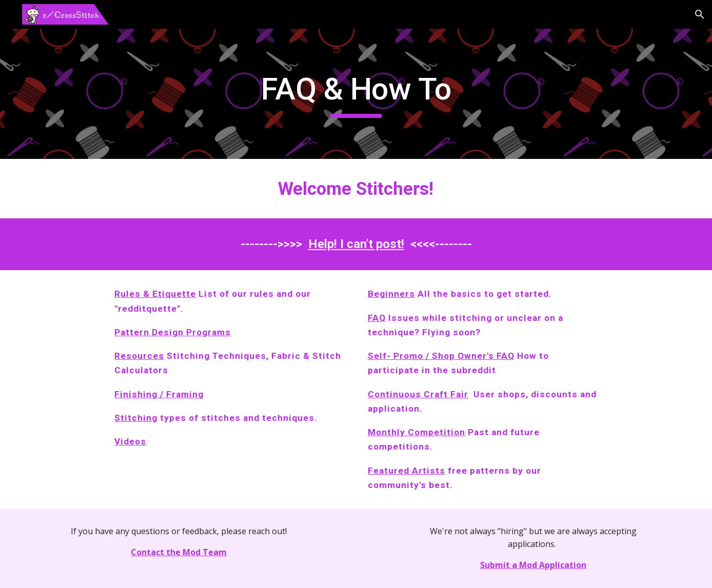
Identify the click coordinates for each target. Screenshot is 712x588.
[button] (700, 14)
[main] (356, 94)
